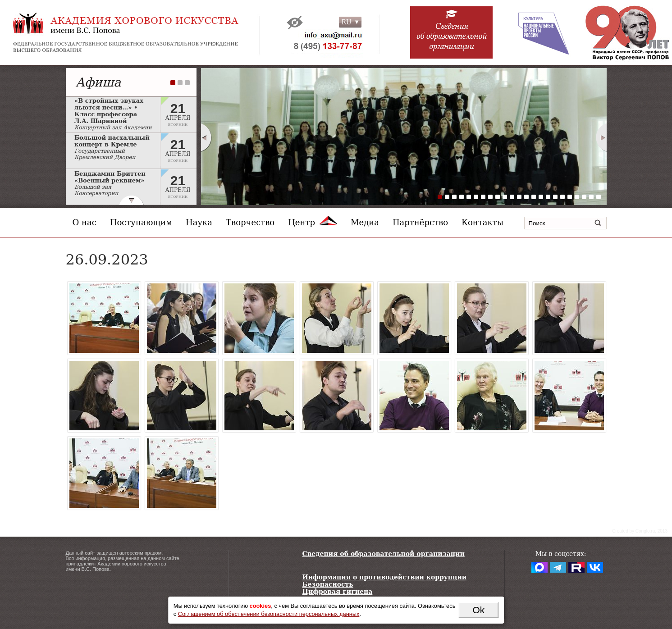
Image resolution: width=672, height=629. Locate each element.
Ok (478, 610)
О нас (85, 222)
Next (602, 137)
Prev (206, 137)
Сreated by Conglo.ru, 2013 (640, 531)
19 (570, 197)
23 (599, 197)
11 (512, 197)
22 (591, 197)
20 (577, 197)
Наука (199, 222)
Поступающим (141, 222)
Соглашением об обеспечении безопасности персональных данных (269, 614)
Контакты (482, 222)
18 (562, 197)
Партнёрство (420, 222)
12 (519, 197)
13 (526, 197)
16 (548, 197)
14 (534, 197)
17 (555, 197)
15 (541, 197)
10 (505, 197)
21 (584, 197)
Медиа (365, 222)
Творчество (250, 222)
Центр (313, 222)
